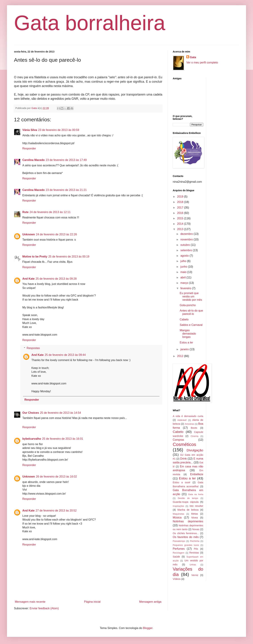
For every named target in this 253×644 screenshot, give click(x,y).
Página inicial (92, 602)
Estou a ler (186, 342)
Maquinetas (178, 514)
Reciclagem (179, 553)
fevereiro (186, 288)
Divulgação (195, 450)
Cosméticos (184, 444)
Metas (194, 514)
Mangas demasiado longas (188, 334)
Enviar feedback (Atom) (44, 608)
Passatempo (179, 541)
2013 (181, 229)
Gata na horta (196, 494)
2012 (181, 356)
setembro (187, 250)
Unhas (193, 565)
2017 (181, 208)
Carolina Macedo (34, 160)
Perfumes (179, 549)
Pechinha (195, 541)
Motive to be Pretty (35, 257)
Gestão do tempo (188, 498)
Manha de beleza (188, 510)
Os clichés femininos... (186, 533)
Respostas (33, 348)
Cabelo (184, 319)
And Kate (28, 279)
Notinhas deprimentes (188, 521)
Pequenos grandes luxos (186, 545)
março (185, 283)
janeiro (185, 349)
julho (184, 261)
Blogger (148, 628)
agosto (185, 256)
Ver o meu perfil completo (202, 62)
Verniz (195, 575)
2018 (181, 202)
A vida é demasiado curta (188, 416)
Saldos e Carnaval (191, 325)
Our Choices (31, 413)
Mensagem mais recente (30, 602)
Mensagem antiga (150, 602)
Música (177, 518)
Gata (193, 57)
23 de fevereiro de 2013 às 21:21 (66, 190)
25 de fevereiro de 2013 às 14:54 (60, 413)
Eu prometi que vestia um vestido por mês (191, 296)
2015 (181, 218)
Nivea (195, 518)
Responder (29, 148)
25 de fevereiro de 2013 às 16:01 (63, 439)
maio (184, 272)
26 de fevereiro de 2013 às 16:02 (56, 477)
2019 (181, 197)
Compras (178, 440)
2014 (181, 224)
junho (184, 267)
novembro (187, 239)
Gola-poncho (188, 305)
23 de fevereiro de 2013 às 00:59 (59, 130)
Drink (183, 459)
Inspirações (178, 506)
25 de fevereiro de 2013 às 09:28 (56, 279)
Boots (194, 428)
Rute (25, 212)
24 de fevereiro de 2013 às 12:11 (50, 212)
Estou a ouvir (182, 482)
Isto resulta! (196, 506)
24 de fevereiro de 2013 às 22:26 (56, 234)
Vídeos (177, 579)
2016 (181, 213)
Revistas (194, 553)
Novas (196, 529)
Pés (196, 549)
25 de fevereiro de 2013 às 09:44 (65, 355)
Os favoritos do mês (186, 537)
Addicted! (182, 420)
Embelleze (197, 474)
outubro (186, 245)
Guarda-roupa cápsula (186, 502)
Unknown (29, 234)
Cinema (195, 436)
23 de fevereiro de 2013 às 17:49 (66, 160)
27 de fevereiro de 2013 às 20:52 (56, 511)
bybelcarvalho (32, 439)
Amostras (189, 424)
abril (183, 277)
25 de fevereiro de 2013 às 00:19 (69, 257)
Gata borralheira (90, 23)
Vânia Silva (30, 130)
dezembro (187, 234)
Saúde (176, 557)
